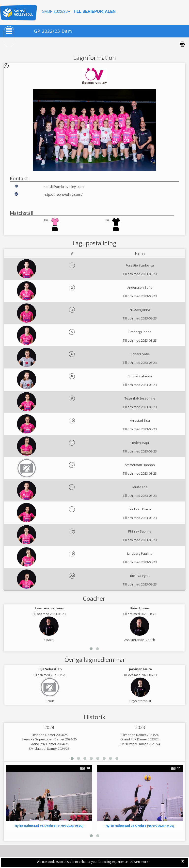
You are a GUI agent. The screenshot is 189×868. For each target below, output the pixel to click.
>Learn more (139, 862)
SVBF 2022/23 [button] (56, 11)
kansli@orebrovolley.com (64, 187)
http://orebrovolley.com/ (63, 194)
